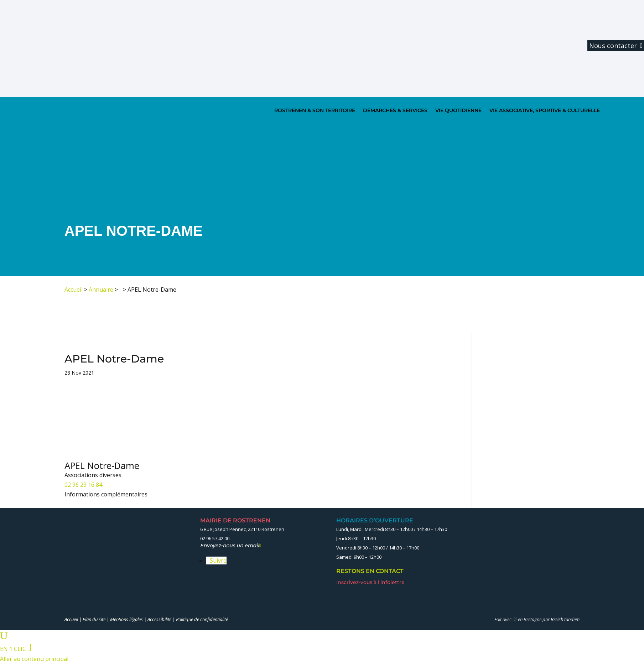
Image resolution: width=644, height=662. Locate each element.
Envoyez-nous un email (231, 546)
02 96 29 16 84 (83, 485)
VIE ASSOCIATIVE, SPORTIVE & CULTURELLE (545, 110)
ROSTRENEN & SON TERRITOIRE (315, 110)
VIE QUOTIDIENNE (458, 110)
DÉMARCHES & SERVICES (395, 110)
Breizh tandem (565, 619)
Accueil (74, 290)
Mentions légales (126, 619)
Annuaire (101, 290)
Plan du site (94, 619)
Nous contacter (613, 46)
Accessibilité (159, 619)
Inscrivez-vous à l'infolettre (371, 582)
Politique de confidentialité (202, 619)
